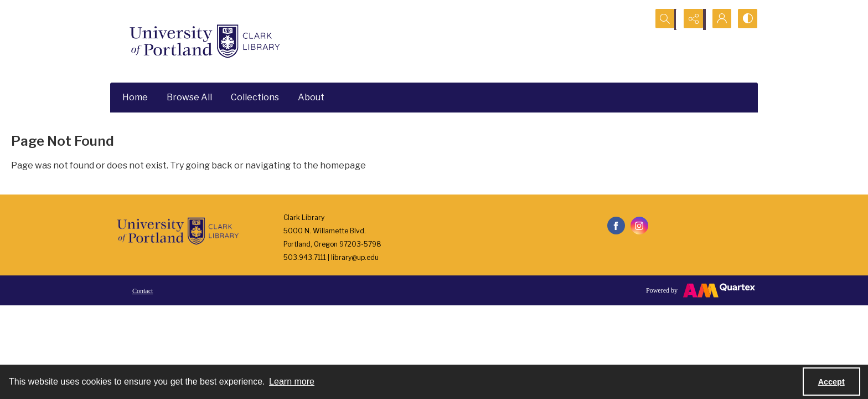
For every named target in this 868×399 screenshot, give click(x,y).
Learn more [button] (292, 382)
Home (135, 97)
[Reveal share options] (691, 19)
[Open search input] (664, 19)
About (311, 97)
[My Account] (719, 19)
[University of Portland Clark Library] (204, 41)
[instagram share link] (639, 226)
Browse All (189, 97)
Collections (255, 97)
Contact (143, 291)
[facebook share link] (616, 226)
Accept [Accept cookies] (831, 382)
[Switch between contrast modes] (747, 19)
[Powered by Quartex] (701, 290)
